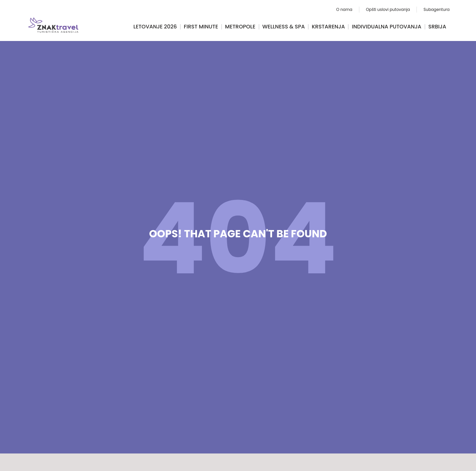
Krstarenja (328, 27)
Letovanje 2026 (155, 27)
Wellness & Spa (284, 27)
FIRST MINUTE (201, 27)
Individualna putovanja (386, 27)
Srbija (437, 27)
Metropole (240, 27)
